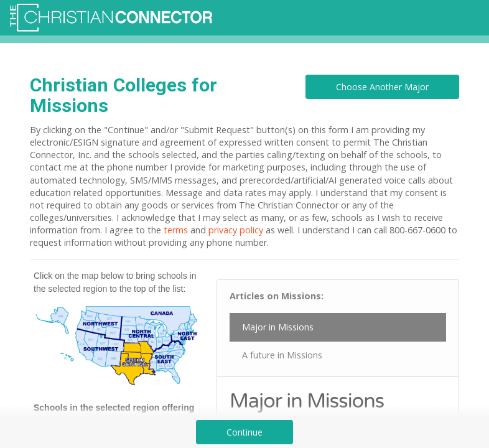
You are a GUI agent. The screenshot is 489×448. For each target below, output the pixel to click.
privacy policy (236, 230)
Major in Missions (278, 327)
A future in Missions (282, 355)
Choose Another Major (382, 87)
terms (176, 230)
